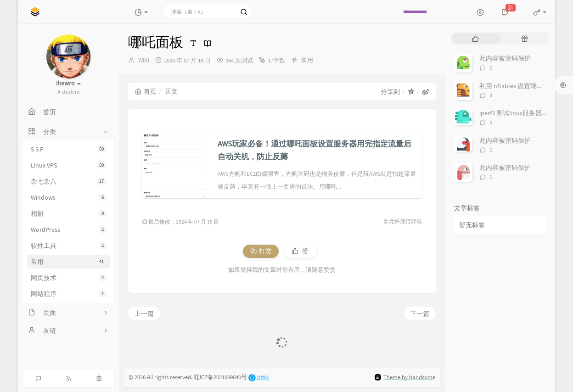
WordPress (68, 230)
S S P (68, 149)
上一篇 (144, 314)
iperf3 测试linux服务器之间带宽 (523, 113)
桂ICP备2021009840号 (220, 377)
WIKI (144, 60)
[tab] (475, 38)
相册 (68, 213)
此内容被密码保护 (505, 58)
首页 (146, 91)
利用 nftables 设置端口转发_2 (521, 86)
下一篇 (420, 314)
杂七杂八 (68, 181)
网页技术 (68, 278)
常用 (68, 262)
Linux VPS (68, 165)
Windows (68, 197)
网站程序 (68, 294)
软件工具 (68, 246)
